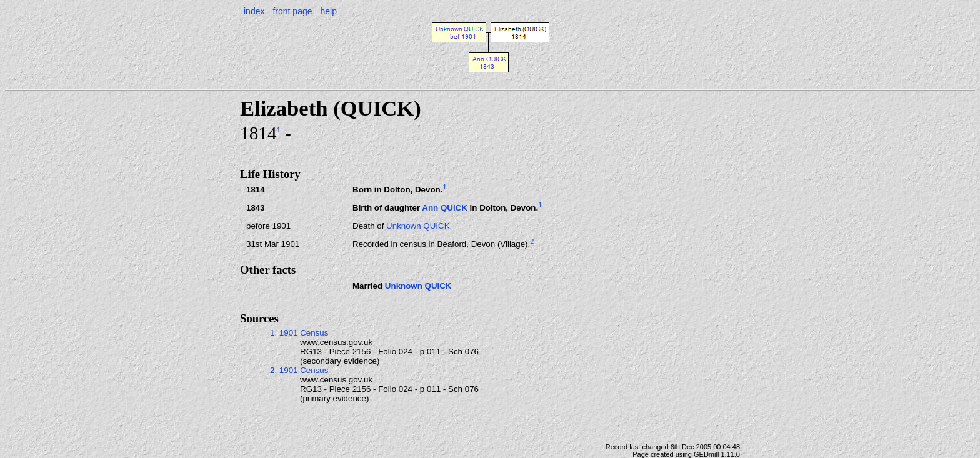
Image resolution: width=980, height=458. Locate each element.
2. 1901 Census (299, 370)
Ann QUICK (445, 208)
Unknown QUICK (418, 226)
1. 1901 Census (299, 333)
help (328, 11)
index (254, 11)
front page (292, 11)
